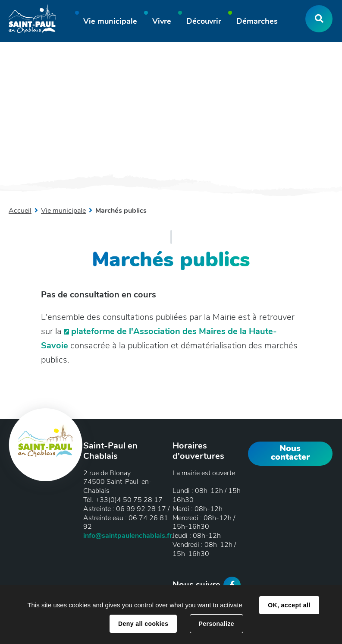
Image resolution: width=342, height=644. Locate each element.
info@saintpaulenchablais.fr (128, 536)
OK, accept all (289, 605)
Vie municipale (63, 211)
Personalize (216, 624)
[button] (110, 22)
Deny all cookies (143, 624)
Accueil (20, 211)
